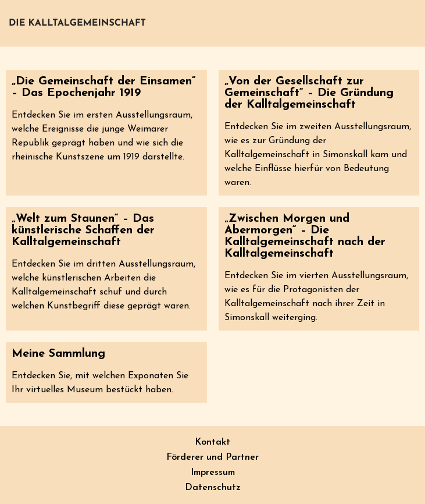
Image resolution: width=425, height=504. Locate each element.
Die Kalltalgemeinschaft (77, 23)
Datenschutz (213, 488)
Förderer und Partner (212, 457)
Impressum (213, 473)
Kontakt (212, 442)
